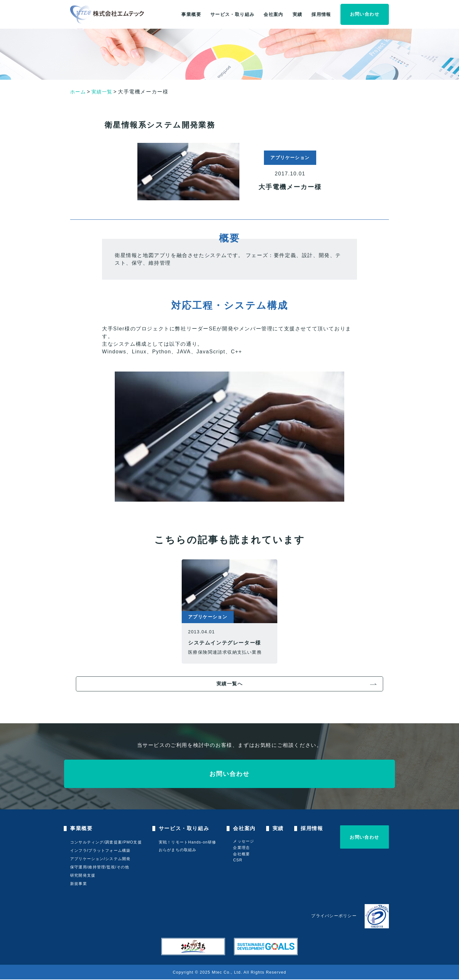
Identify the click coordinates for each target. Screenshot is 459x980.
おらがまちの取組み (179, 851)
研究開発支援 (83, 876)
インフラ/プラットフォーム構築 (100, 851)
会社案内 (273, 14)
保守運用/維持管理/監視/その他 (100, 868)
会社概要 (243, 855)
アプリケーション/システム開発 (100, 859)
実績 (298, 14)
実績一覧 (104, 92)
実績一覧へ (229, 684)
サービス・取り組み (233, 14)
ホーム (79, 92)
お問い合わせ (365, 14)
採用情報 (321, 14)
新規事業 (79, 884)
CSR (240, 861)
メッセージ (245, 842)
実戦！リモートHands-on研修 (188, 843)
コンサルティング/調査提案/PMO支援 (106, 843)
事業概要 (191, 14)
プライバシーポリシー (334, 917)
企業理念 (243, 848)
